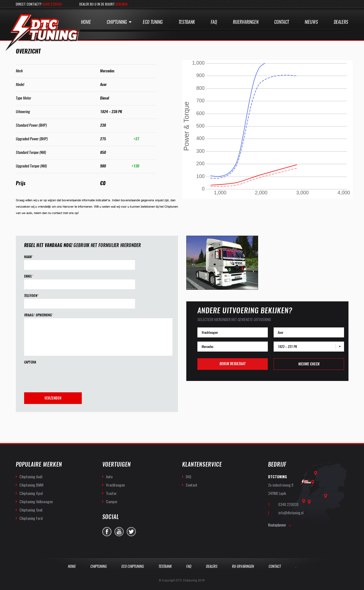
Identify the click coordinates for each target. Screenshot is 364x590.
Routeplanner (277, 525)
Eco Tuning (153, 22)
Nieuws (311, 22)
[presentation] (66, 376)
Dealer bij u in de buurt (103, 4)
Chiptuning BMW (31, 485)
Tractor (111, 493)
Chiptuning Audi (31, 476)
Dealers (341, 22)
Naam (29, 257)
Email (29, 276)
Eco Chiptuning (133, 566)
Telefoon (32, 296)
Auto (109, 476)
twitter (131, 532)
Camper (112, 501)
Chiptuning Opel (31, 493)
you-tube (119, 532)
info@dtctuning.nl (291, 513)
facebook (107, 532)
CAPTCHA (30, 362)
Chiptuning (117, 22)
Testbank (187, 22)
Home (86, 22)
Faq (214, 22)
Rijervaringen (246, 22)
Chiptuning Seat (31, 510)
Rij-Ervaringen (243, 566)
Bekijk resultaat (232, 364)
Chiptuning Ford (31, 518)
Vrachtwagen (115, 485)
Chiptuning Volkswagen (36, 501)
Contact (282, 22)
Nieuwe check (309, 364)
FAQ (189, 476)
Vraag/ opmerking (39, 315)
